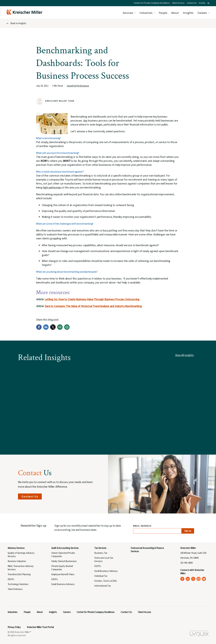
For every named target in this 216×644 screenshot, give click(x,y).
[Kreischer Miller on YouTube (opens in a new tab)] (204, 579)
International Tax (103, 586)
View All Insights (184, 355)
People (163, 13)
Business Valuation (17, 561)
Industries (146, 13)
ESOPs (11, 579)
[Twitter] (53, 329)
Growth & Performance (78, 86)
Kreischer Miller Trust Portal (40, 627)
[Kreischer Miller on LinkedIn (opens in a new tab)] (188, 579)
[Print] (67, 329)
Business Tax (101, 553)
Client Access (178, 3)
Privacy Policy (14, 627)
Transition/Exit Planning (19, 574)
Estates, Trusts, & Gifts (106, 581)
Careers (202, 13)
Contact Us (192, 3)
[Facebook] (39, 329)
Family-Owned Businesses (64, 561)
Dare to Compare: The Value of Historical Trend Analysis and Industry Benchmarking (93, 306)
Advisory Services (16, 548)
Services (128, 13)
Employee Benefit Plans (63, 574)
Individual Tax (101, 576)
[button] (208, 3)
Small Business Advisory (63, 584)
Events (202, 3)
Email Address (142, 526)
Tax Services (100, 548)
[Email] (60, 329)
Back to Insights (18, 23)
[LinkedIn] (46, 329)
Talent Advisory (15, 589)
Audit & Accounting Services (65, 548)
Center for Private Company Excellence (152, 3)
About (175, 13)
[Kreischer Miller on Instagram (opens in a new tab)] (199, 579)
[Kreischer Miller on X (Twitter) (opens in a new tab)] (193, 579)
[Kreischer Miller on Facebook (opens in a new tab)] (182, 579)
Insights (188, 13)
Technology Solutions (18, 584)
